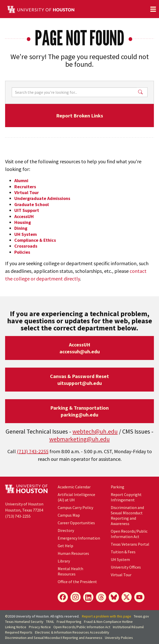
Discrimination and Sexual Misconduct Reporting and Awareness (127, 515)
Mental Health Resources (70, 571)
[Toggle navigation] (153, 9)
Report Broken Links (80, 116)
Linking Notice (16, 627)
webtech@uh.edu (95, 431)
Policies (22, 252)
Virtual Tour (27, 192)
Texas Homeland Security (24, 622)
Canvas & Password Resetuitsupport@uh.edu (79, 380)
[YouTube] (139, 597)
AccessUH (24, 216)
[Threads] (101, 597)
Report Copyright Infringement (126, 497)
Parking (118, 487)
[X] (127, 597)
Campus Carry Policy (75, 507)
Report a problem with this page (107, 616)
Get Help (65, 546)
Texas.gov (141, 616)
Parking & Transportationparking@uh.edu (79, 411)
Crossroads (26, 246)
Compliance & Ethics (35, 240)
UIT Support (27, 210)
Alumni (21, 180)
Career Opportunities (76, 523)
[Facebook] (63, 597)
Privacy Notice (40, 627)
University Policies (119, 638)
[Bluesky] (114, 597)
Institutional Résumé (128, 627)
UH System (26, 234)
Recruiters (25, 187)
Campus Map (69, 515)
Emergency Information (79, 538)
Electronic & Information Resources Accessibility (72, 632)
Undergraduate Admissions (42, 198)
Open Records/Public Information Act (129, 534)
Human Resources (73, 553)
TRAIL (50, 622)
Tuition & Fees (123, 552)
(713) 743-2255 (33, 451)
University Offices (126, 567)
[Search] (74, 92)
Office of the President (77, 582)
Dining (21, 228)
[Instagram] (76, 597)
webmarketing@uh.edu (79, 439)
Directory (66, 530)
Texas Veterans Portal (130, 544)
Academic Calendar (74, 487)
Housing (23, 222)
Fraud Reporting (69, 622)
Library (64, 561)
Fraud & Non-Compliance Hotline (108, 622)
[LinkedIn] (88, 597)
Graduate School (32, 204)
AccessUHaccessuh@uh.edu (80, 348)
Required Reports (19, 632)
